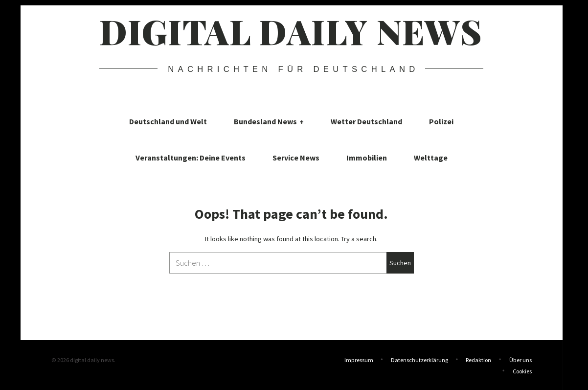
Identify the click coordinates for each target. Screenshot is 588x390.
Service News (296, 158)
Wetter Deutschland (366, 121)
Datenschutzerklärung (419, 360)
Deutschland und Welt (168, 121)
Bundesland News (269, 121)
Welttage (431, 158)
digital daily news (291, 31)
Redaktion (478, 360)
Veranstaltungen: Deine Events (191, 158)
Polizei (441, 121)
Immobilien (367, 158)
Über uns (520, 360)
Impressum (359, 360)
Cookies (522, 370)
